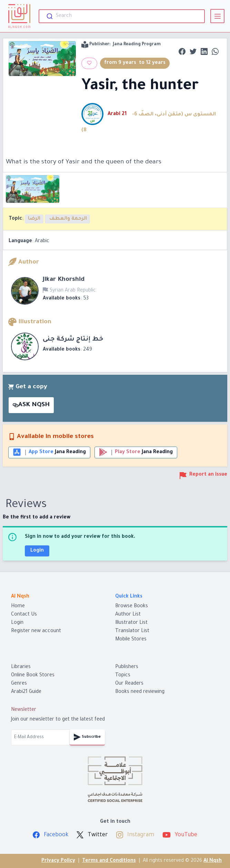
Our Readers (129, 684)
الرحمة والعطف (67, 219)
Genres (19, 684)
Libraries (21, 667)
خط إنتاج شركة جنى (73, 340)
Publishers (127, 667)
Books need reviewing (140, 692)
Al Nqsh (213, 861)
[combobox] (122, 16)
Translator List (132, 631)
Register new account (36, 631)
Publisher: (121, 45)
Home (18, 607)
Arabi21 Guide (26, 692)
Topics (123, 676)
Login (37, 551)
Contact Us (24, 615)
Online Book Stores (33, 676)
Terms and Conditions (109, 861)
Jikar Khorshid (64, 280)
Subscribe (87, 737)
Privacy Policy (58, 861)
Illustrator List (131, 623)
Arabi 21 (118, 114)
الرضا (34, 219)
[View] (217, 16)
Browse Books (132, 607)
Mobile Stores (131, 640)
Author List (128, 615)
